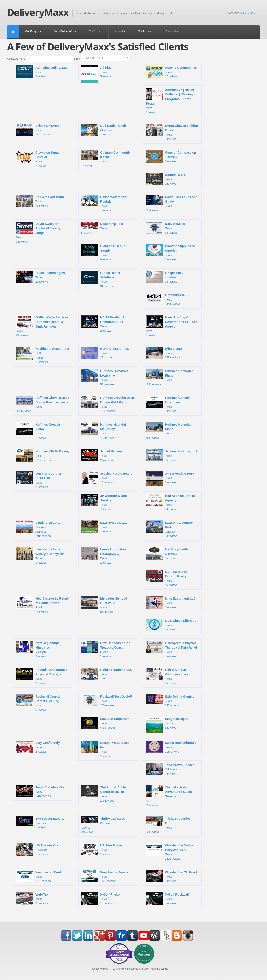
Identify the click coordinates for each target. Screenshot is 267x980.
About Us (120, 32)
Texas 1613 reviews (39, 877)
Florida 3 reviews (167, 724)
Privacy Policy (149, 969)
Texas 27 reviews (40, 202)
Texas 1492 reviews (169, 852)
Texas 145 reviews (103, 794)
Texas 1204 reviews (41, 792)
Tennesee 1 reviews (40, 823)
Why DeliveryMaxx (65, 32)
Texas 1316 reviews (38, 130)
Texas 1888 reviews (107, 404)
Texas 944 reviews (104, 377)
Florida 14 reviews (42, 605)
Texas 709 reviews (168, 431)
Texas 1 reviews (104, 203)
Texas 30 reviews (32, 899)
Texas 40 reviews (166, 578)
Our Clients (95, 32)
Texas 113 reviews (171, 747)
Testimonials (146, 32)
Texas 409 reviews (103, 431)
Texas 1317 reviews (43, 456)
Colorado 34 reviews (169, 529)
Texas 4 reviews (171, 625)
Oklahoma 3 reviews (167, 554)
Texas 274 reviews (102, 456)
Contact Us (172, 32)
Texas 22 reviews (39, 480)
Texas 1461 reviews (105, 877)
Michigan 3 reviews (38, 649)
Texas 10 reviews (106, 478)
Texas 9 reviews (42, 72)
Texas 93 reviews (42, 326)
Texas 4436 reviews (105, 723)
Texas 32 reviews (105, 353)
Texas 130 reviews (168, 825)
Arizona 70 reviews (103, 825)
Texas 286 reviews (106, 701)
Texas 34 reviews (101, 279)
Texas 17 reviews (171, 72)
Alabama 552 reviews (104, 605)
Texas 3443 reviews (165, 299)
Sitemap (163, 969)
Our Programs (33, 32)
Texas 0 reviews (104, 252)
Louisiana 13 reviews (164, 277)
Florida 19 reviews (43, 355)
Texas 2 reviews (171, 101)
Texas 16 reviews (100, 899)
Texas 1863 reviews (43, 404)
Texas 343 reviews (170, 701)
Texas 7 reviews (104, 502)
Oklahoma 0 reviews (171, 157)
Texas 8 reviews (38, 232)
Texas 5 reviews (96, 73)
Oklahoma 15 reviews (38, 850)
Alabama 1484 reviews (38, 529)
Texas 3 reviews (102, 228)
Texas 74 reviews (170, 502)
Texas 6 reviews (170, 479)
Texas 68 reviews (165, 228)
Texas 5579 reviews (164, 353)
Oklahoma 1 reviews (103, 130)
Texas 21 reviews (40, 277)
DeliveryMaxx (38, 12)
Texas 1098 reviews (169, 377)
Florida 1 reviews (105, 649)
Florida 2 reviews (38, 159)
